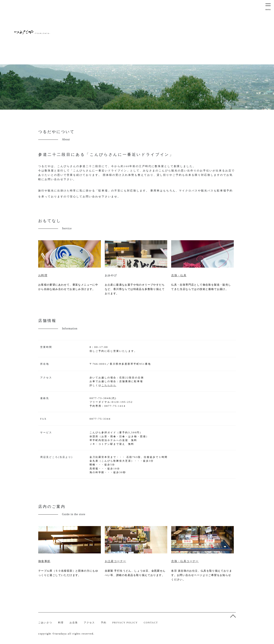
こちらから (109, 385)
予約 (104, 623)
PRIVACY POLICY (125, 623)
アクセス (89, 623)
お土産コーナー (116, 561)
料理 (61, 623)
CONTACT (151, 623)
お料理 (43, 275)
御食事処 (44, 561)
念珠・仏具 (179, 275)
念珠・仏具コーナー (185, 561)
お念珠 (74, 623)
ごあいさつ (45, 623)
